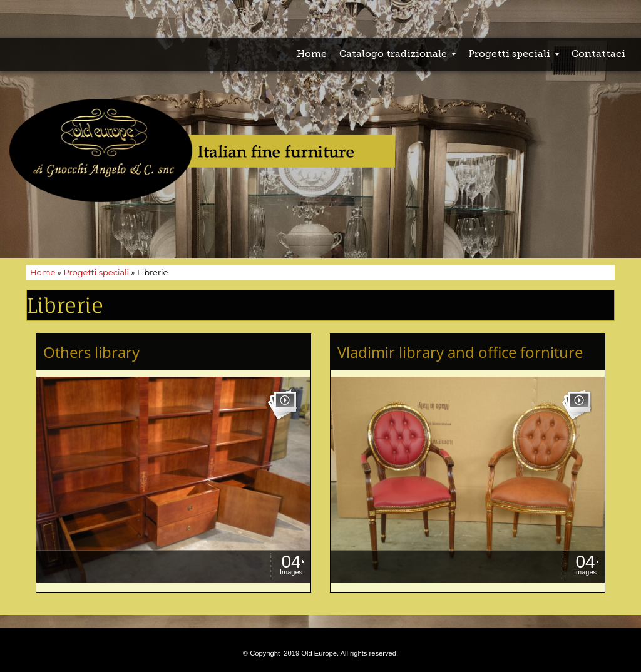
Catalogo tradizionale (397, 54)
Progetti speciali (514, 54)
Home (312, 54)
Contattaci (598, 54)
